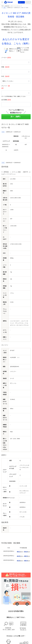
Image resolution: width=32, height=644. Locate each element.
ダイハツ (13, 6)
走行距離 (6, 100)
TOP (2, 6)
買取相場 (7, 6)
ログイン (28, 2)
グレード (6, 87)
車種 (6, 67)
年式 (6, 76)
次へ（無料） (16, 117)
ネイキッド (19, 6)
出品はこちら (21, 2)
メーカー (6, 58)
